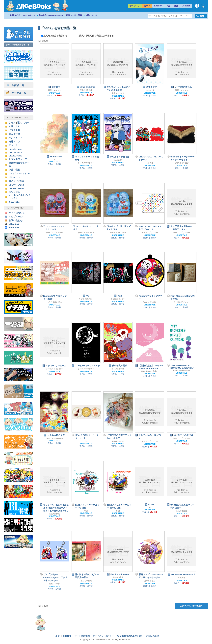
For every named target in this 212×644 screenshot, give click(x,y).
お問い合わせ (91, 15)
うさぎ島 (150, 163)
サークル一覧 (16, 93)
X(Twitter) (14, 224)
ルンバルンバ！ (118, 369)
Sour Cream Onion (150, 371)
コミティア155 (16, 181)
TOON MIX (14, 192)
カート (147, 6)
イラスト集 (14, 130)
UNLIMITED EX (17, 188)
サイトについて (17, 213)
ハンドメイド (16, 138)
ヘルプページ (29, 15)
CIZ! (86, 511)
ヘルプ (56, 636)
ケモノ (12, 123)
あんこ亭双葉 (182, 511)
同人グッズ (14, 134)
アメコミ (13, 145)
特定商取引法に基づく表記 (130, 636)
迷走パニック (54, 584)
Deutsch (186, 6)
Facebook (14, 227)
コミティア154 (16, 185)
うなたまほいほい (182, 163)
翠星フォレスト (54, 90)
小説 (17, 170)
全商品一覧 (15, 85)
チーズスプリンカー (86, 163)
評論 (11, 170)
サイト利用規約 (82, 636)
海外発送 (51, 15)
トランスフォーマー (19, 159)
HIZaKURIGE (118, 441)
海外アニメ (14, 142)
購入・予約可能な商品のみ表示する (95, 36)
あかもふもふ (118, 577)
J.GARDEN (14, 202)
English (158, 6)
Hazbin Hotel (15, 149)
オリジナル (14, 126)
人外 (26, 123)
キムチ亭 (182, 578)
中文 (168, 6)
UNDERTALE (15, 152)
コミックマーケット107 (19, 173)
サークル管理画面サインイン (19, 45)
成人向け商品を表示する (54, 36)
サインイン (135, 6)
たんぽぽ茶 (118, 160)
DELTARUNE (15, 156)
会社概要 (67, 636)
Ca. (54, 159)
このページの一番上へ (191, 606)
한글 (176, 6)
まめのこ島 (150, 90)
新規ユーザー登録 (74, 15)
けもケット (14, 177)
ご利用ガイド (14, 15)
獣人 (20, 123)
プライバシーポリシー (103, 636)
